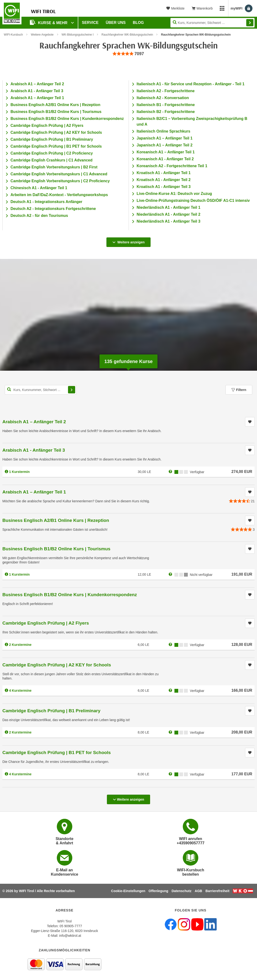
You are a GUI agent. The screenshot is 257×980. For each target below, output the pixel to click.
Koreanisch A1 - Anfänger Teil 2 (165, 159)
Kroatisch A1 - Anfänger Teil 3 (164, 187)
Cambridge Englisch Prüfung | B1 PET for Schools (56, 146)
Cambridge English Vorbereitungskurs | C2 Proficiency (60, 181)
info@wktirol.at (70, 936)
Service (90, 23)
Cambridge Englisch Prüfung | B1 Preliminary (52, 139)
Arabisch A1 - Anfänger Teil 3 (37, 91)
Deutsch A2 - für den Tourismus (39, 216)
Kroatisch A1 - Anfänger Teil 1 (164, 173)
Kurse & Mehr (49, 22)
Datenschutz (181, 891)
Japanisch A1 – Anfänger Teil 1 (165, 138)
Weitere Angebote (42, 35)
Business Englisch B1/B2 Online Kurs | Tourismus (56, 112)
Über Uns (116, 23)
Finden (250, 23)
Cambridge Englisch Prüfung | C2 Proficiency (52, 153)
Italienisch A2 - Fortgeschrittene (166, 91)
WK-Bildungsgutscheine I (78, 35)
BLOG (138, 23)
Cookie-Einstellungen (128, 891)
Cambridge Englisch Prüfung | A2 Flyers (47, 126)
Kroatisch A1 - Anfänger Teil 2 (164, 180)
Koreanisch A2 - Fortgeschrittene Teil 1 (172, 166)
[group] (129, 54)
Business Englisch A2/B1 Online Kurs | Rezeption (55, 105)
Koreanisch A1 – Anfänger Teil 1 (166, 152)
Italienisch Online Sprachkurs (164, 131)
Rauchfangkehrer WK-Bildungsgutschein (127, 35)
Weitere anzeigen (128, 241)
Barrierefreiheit (217, 891)
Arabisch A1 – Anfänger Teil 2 (37, 84)
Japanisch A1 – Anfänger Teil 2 (165, 145)
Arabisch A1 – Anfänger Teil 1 (37, 98)
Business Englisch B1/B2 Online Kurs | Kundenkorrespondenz (67, 119)
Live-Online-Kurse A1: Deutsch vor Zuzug (174, 194)
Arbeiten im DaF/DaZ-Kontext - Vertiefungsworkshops (59, 195)
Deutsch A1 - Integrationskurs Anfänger (46, 202)
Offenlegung (158, 891)
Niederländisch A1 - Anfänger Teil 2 (169, 214)
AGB (198, 891)
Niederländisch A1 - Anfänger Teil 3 (169, 221)
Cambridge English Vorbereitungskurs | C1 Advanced (59, 174)
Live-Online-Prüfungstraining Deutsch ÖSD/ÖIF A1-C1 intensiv (193, 201)
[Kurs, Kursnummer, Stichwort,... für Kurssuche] (41, 390)
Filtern (239, 390)
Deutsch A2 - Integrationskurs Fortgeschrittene (53, 209)
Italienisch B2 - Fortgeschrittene (166, 112)
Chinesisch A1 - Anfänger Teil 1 (39, 188)
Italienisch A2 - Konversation (163, 98)
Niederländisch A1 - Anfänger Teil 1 (169, 207)
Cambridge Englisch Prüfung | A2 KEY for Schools (56, 132)
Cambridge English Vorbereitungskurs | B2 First (54, 167)
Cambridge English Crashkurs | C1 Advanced (52, 160)
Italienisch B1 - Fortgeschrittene (166, 105)
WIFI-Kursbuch (13, 35)
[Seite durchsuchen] (212, 23)
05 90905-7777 (71, 926)
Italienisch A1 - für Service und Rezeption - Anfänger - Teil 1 (191, 84)
